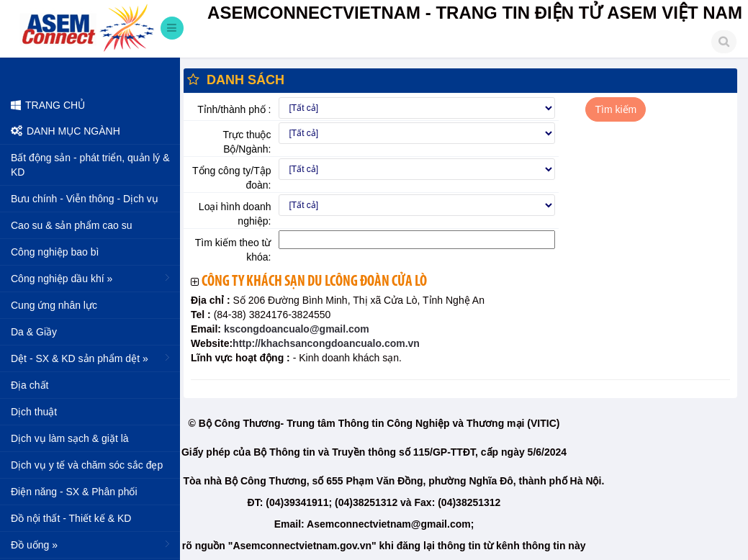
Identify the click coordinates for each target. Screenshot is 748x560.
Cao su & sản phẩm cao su (72, 225)
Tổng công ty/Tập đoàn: (231, 178)
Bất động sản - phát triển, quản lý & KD (90, 165)
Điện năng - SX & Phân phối (74, 492)
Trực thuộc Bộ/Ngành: (247, 142)
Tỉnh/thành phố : (234, 109)
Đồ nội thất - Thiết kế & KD (71, 518)
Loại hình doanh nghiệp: (235, 214)
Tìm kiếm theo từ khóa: (233, 250)
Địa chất (30, 385)
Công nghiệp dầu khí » (92, 278)
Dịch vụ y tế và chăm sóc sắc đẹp (87, 465)
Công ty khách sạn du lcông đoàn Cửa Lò (314, 282)
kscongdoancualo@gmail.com (295, 329)
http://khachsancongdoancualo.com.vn (326, 343)
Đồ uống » (92, 544)
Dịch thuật (34, 412)
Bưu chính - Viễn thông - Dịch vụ (85, 199)
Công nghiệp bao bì (55, 252)
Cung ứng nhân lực (54, 305)
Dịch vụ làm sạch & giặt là (70, 438)
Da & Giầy (34, 332)
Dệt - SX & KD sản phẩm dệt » (92, 358)
